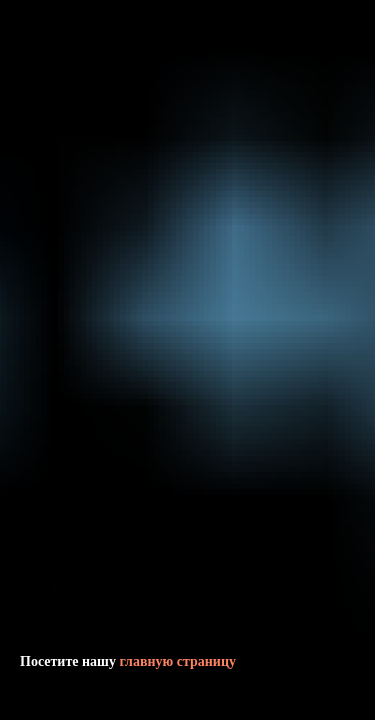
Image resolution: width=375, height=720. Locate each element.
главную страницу (177, 661)
